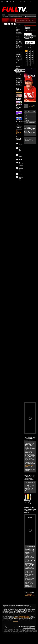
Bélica (18, 43)
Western (18, 63)
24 (26, 59)
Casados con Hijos (20, 170)
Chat (14, 2)
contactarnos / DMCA (24, 616)
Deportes (25, 16)
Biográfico (19, 48)
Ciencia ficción (18, 30)
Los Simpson (20, 144)
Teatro (18, 61)
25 (29, 59)
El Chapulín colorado (20, 164)
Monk (20, 174)
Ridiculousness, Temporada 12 (28, 38)
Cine (22, 16)
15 (26, 53)
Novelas (10, 16)
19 (29, 55)
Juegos (17, 2)
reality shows (17, 617)
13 (29, 51)
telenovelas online (26, 617)
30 (26, 63)
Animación (19, 75)
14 (32, 51)
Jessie (20, 159)
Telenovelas (9, 2)
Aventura (18, 41)
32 (32, 63)
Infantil (35, 16)
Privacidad (26, 628)
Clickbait (19, 126)
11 (32, 49)
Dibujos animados (19, 78)
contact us (15, 621)
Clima (31, 2)
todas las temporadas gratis (30, 595)
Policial (18, 39)
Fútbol (22, 2)
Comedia (19, 50)
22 (29, 57)
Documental (19, 80)
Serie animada (18, 66)
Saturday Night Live (20, 179)
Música (19, 16)
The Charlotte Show (19, 105)
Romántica (19, 56)
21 (26, 57)
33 (26, 65)
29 (32, 61)
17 (32, 53)
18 (26, 55)
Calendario (26, 2)
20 (32, 55)
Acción (18, 35)
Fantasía (18, 73)
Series (6, 16)
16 (29, 53)
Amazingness (19, 119)
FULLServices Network (28, 627)
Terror (18, 59)
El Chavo (20, 156)
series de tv (10, 24)
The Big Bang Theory (20, 150)
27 (26, 61)
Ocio (29, 16)
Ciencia (32, 16)
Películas (3, 16)
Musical (18, 82)
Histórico (18, 37)
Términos (32, 628)
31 (29, 63)
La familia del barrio (19, 97)
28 (29, 61)
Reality (13, 16)
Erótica (18, 85)
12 (26, 51)
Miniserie (19, 33)
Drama (18, 46)
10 (29, 49)
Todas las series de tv (19, 26)
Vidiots (19, 113)
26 (32, 59)
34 (29, 65)
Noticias (16, 16)
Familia (18, 68)
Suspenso (19, 54)
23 (32, 57)
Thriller (18, 52)
